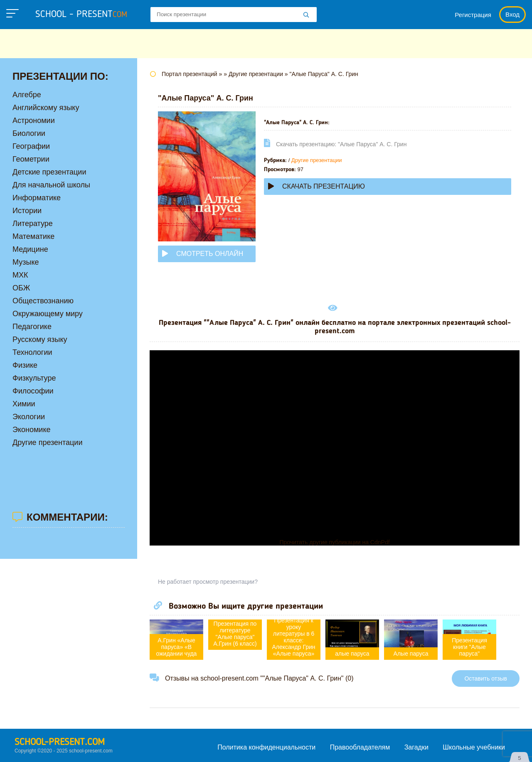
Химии (24, 404)
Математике (33, 236)
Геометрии (31, 159)
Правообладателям (360, 747)
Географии (31, 146)
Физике (25, 365)
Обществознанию (43, 301)
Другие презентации (317, 160)
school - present (81, 15)
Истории (27, 211)
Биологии (29, 133)
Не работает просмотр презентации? (208, 582)
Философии (33, 391)
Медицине (30, 249)
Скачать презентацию (316, 186)
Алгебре (27, 95)
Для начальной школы (51, 185)
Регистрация (473, 15)
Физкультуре (34, 378)
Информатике (37, 198)
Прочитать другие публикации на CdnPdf (334, 542)
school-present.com (60, 742)
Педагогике (32, 327)
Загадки (416, 747)
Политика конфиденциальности (266, 747)
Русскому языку (40, 339)
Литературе (33, 224)
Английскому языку (46, 108)
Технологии (32, 352)
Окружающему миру (48, 314)
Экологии (29, 417)
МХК (20, 275)
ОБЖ (21, 288)
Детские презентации (49, 172)
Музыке (26, 262)
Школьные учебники (474, 747)
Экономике (32, 430)
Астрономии (34, 120)
